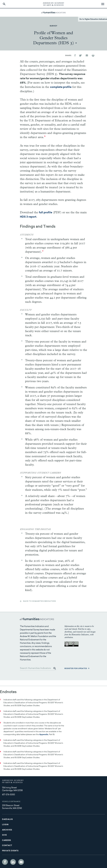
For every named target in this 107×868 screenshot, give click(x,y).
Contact (7, 846)
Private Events (10, 851)
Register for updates (76, 669)
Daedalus (7, 819)
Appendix (44, 735)
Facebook (5, 862)
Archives (7, 830)
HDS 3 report (28, 217)
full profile (45, 213)
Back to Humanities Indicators (40, 601)
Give (4, 835)
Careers (7, 840)
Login (5, 825)
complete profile (61, 87)
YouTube (21, 862)
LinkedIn (13, 862)
